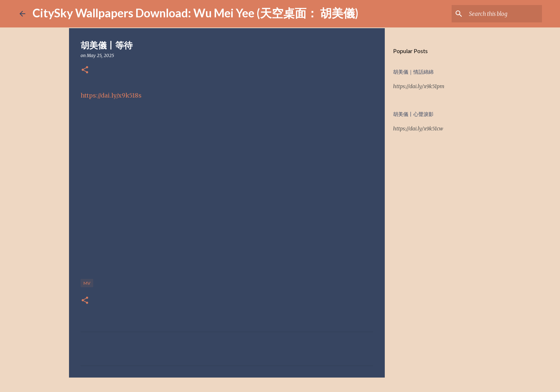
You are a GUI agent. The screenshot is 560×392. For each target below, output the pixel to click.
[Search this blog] (504, 14)
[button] (85, 70)
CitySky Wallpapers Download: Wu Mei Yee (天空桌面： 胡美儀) (195, 13)
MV (87, 283)
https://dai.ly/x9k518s (111, 95)
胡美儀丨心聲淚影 (413, 114)
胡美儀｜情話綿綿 (413, 72)
